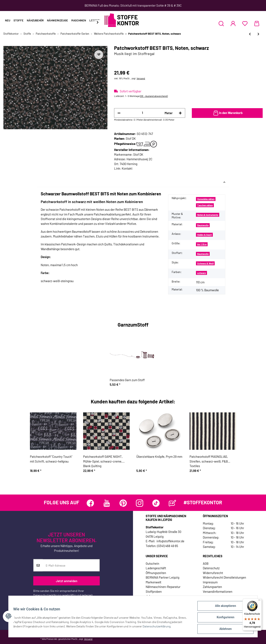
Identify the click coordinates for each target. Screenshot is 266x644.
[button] (221, 23)
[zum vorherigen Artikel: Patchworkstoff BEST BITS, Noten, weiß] (250, 34)
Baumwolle (203, 225)
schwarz (202, 273)
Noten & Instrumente (208, 215)
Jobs (149, 596)
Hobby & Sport (204, 235)
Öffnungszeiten (156, 573)
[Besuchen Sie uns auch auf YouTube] (107, 503)
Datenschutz (211, 568)
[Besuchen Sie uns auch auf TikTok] (156, 503)
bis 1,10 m (202, 244)
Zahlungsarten (212, 587)
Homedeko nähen (206, 199)
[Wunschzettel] (245, 23)
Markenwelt (153, 582)
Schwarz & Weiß (205, 263)
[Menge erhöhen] (180, 113)
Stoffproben (154, 591)
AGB (206, 563)
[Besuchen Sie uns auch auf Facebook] (90, 503)
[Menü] (259, 601)
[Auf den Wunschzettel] (99, 55)
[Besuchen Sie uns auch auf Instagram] (140, 503)
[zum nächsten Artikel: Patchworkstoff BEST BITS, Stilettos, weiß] (258, 34)
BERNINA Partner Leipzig (163, 577)
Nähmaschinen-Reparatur (163, 587)
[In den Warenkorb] (227, 113)
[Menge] (142, 113)
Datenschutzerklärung (47, 595)
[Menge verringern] (119, 113)
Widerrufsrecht (213, 573)
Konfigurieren (224, 618)
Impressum (210, 582)
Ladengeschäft (156, 568)
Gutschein (152, 563)
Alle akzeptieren (224, 608)
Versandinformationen (218, 591)
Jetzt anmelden (67, 581)
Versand (141, 78)
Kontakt (127, 168)
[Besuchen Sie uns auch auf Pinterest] (123, 503)
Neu (8, 20)
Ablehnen (224, 629)
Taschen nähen (205, 205)
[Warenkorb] (257, 23)
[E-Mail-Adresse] (71, 565)
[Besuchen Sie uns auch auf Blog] (172, 503)
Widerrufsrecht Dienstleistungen (224, 577)
